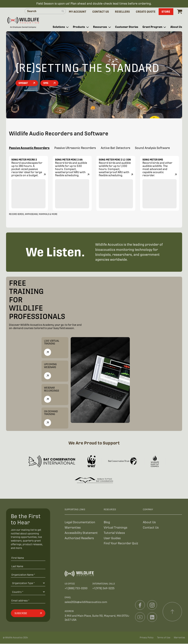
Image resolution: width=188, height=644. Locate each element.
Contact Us (151, 528)
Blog (107, 522)
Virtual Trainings (115, 528)
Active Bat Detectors (115, 148)
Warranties (73, 528)
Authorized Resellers (79, 538)
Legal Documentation (80, 522)
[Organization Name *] (28, 575)
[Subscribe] (28, 614)
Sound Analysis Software (152, 148)
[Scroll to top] (172, 612)
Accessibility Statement (81, 533)
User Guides (112, 538)
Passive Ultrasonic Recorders (75, 148)
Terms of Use (164, 638)
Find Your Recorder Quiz (121, 544)
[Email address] (28, 601)
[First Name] (28, 558)
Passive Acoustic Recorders (29, 148)
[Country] (28, 592)
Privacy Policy (147, 638)
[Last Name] (28, 566)
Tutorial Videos (114, 533)
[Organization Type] (28, 583)
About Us (149, 522)
